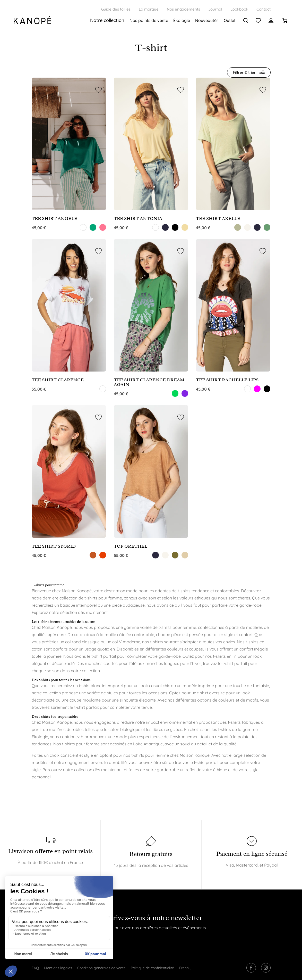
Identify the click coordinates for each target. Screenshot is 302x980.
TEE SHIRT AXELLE (218, 218)
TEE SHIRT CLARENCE (58, 380)
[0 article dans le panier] (285, 20)
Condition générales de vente (101, 968)
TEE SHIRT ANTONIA (138, 218)
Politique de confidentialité (152, 968)
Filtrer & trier (249, 72)
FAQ (35, 968)
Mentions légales (58, 968)
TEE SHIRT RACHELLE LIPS (227, 380)
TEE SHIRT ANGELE (54, 218)
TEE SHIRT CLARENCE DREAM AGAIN (149, 382)
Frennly (185, 968)
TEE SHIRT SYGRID (54, 546)
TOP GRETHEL (131, 546)
